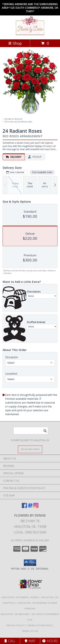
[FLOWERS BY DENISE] (30, 35)
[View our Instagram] (36, 507)
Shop (15, 43)
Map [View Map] (30, 641)
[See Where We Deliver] (30, 449)
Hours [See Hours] (50, 641)
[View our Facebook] (24, 507)
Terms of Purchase (40, 625)
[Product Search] (31, 431)
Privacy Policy (16, 625)
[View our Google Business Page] (30, 507)
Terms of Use (30, 631)
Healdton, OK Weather (15, 614)
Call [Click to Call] (10, 641)
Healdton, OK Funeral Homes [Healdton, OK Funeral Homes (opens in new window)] (20, 597)
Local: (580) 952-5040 (30, 532)
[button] (30, 563)
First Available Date (42, 172)
